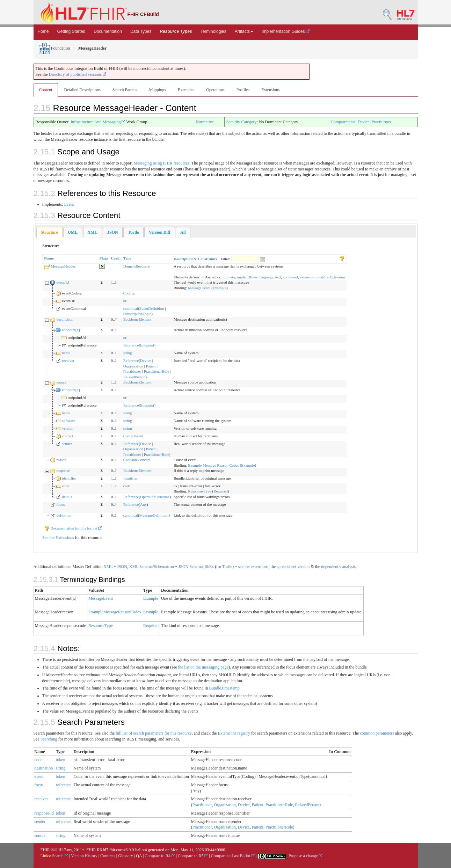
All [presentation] (183, 232)
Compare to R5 (193, 856)
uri (125, 301)
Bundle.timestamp (224, 688)
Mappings (158, 90)
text (278, 277)
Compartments (343, 122)
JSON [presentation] (113, 232)
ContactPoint (133, 436)
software (68, 421)
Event (69, 204)
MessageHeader (63, 266)
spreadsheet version (293, 567)
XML (108, 567)
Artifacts (244, 31)
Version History (84, 856)
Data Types (141, 31)
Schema (146, 567)
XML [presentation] (93, 232)
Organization (133, 366)
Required (220, 491)
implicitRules (247, 277)
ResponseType (101, 626)
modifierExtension (331, 277)
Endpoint (147, 345)
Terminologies (213, 31)
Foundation (54, 48)
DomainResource (137, 266)
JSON (122, 567)
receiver (68, 360)
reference (64, 785)
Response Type (200, 491)
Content (46, 90)
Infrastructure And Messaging (98, 122)
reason (61, 460)
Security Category (242, 122)
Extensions (271, 90)
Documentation (108, 31)
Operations (215, 90)
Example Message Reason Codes (213, 465)
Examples (186, 90)
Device (364, 122)
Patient (151, 366)
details (67, 497)
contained (290, 277)
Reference (131, 345)
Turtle (227, 567)
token (61, 760)
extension (307, 277)
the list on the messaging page (203, 667)
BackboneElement (137, 319)
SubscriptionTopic (137, 314)
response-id (44, 813)
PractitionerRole (157, 371)
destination (65, 319)
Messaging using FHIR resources (161, 163)
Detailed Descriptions (82, 90)
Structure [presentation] (49, 232)
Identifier (130, 478)
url (125, 337)
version (67, 428)
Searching (49, 739)
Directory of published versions (78, 74)
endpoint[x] (71, 330)
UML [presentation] (73, 232)
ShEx (209, 567)
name (66, 353)
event (39, 776)
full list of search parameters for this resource (154, 733)
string (128, 353)
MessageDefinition (154, 515)
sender (67, 444)
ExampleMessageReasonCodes (115, 612)
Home (43, 31)
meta (231, 277)
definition (64, 515)
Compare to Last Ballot (233, 856)
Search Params (125, 90)
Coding (129, 293)
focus (60, 504)
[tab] (49, 232)
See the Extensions (58, 538)
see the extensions (253, 567)
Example (220, 288)
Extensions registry (234, 733)
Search (60, 856)
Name (49, 258)
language (267, 277)
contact (67, 436)
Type (127, 258)
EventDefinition (152, 308)
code (66, 486)
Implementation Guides (286, 31)
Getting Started (71, 31)
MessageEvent (199, 288)
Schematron (164, 567)
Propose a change (305, 856)
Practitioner (381, 122)
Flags (104, 258)
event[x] (63, 282)
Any (143, 504)
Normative (205, 122)
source (61, 382)
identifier (69, 478)
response (63, 471)
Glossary (126, 856)
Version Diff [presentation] (160, 232)
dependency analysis (338, 567)
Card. (116, 258)
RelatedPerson (134, 377)
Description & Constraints (195, 259)
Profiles (243, 90)
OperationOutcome (155, 497)
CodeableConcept (137, 460)
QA (139, 856)
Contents (108, 856)
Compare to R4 (160, 856)
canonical (131, 308)
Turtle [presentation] (133, 232)
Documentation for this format (73, 528)
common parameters (377, 733)
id (224, 277)
